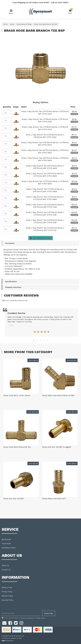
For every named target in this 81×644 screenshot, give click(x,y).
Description (10, 243)
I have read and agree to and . (24, 618)
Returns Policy (7, 596)
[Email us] (4, 623)
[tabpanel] (41, 323)
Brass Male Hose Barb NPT (54, 499)
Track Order (6, 544)
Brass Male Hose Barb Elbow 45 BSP (58, 395)
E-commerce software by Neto (12, 638)
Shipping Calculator (13, 287)
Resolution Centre (9, 548)
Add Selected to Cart (41, 238)
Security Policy (7, 600)
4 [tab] (44, 341)
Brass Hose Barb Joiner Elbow (17, 395)
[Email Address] (21, 613)
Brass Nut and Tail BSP (14, 499)
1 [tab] (34, 341)
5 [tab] (47, 341)
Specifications (11, 281)
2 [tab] (37, 341)
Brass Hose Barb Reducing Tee (17, 447)
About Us (5, 565)
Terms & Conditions (27, 618)
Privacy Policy (7, 592)
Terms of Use (7, 587)
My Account (6, 539)
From (33, 360)
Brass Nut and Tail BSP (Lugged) (57, 447)
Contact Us (6, 570)
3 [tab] (40, 341)
